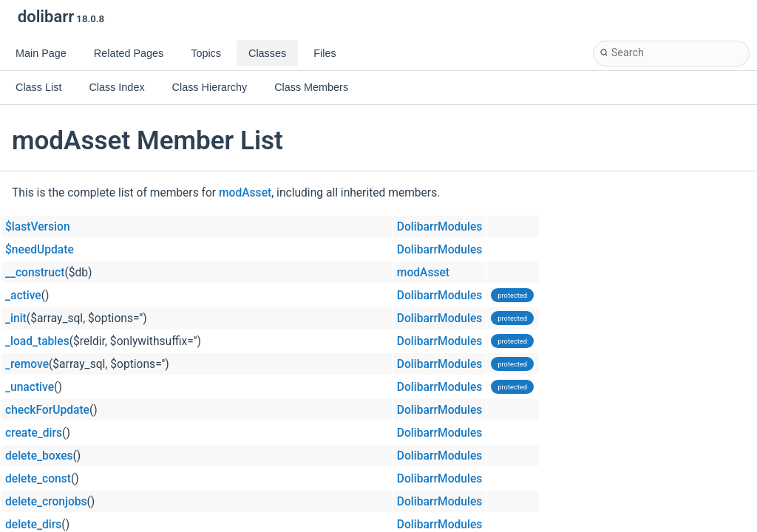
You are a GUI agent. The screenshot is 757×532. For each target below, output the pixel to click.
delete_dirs (33, 525)
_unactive (30, 387)
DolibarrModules (439, 227)
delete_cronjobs (46, 502)
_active (23, 296)
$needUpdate (40, 250)
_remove (27, 364)
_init (16, 318)
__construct (35, 273)
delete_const (38, 479)
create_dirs (34, 433)
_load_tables (37, 341)
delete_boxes (39, 456)
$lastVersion (38, 227)
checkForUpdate (47, 410)
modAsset (245, 193)
